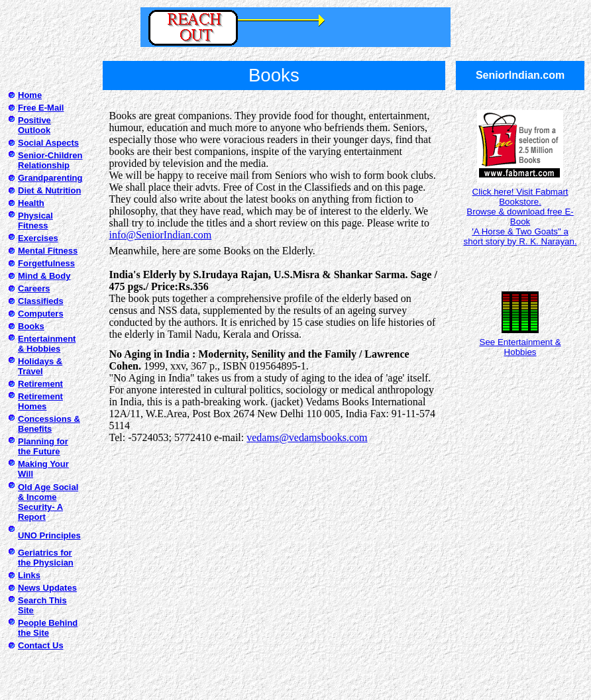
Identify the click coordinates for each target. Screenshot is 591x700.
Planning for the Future (43, 446)
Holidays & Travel (40, 366)
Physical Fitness (35, 221)
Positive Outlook (34, 125)
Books (31, 326)
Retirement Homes (40, 401)
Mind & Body (44, 276)
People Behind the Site (48, 628)
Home (30, 95)
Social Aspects (48, 143)
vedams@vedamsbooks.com (307, 437)
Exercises (38, 238)
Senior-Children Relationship (50, 160)
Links (29, 575)
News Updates (47, 588)
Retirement (40, 384)
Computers (41, 314)
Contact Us (41, 645)
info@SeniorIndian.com (161, 235)
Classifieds (41, 301)
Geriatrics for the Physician (46, 558)
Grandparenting (50, 178)
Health (31, 203)
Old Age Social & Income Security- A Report (48, 502)
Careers (34, 288)
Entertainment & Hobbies (47, 344)
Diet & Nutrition (49, 190)
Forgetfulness (46, 263)
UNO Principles (49, 535)
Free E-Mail (41, 108)
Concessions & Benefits (49, 424)
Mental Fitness (48, 251)
